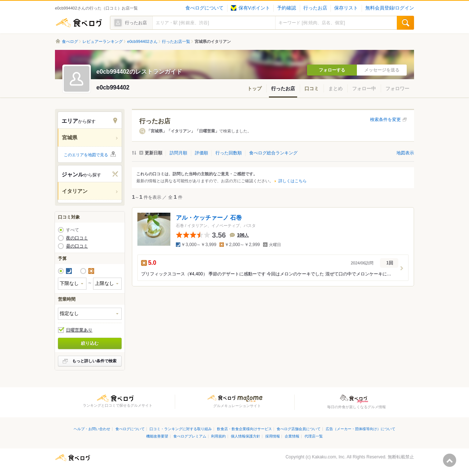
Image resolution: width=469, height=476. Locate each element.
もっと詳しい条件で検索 (94, 361)
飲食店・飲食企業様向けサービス (244, 429)
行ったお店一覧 (176, 41)
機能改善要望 (157, 436)
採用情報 (273, 436)
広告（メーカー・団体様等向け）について (361, 429)
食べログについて (204, 8)
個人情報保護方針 (245, 436)
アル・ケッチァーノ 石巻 (209, 218)
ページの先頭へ (450, 460)
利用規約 (218, 436)
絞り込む (90, 343)
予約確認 (287, 8)
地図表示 (405, 153)
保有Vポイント (250, 8)
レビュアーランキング (103, 41)
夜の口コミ (77, 238)
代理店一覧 (314, 436)
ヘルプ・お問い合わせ (92, 429)
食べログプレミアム (190, 436)
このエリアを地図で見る (86, 155)
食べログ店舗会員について (299, 429)
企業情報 (292, 436)
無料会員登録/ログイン (390, 8)
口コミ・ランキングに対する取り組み (181, 429)
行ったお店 (315, 8)
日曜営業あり (79, 330)
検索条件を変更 (385, 120)
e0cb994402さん (142, 41)
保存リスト (346, 8)
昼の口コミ (77, 246)
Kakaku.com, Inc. (329, 457)
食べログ (79, 23)
